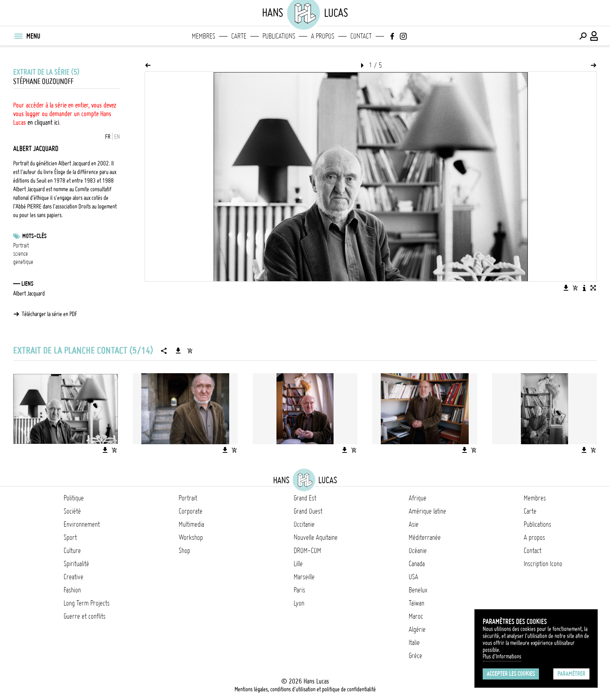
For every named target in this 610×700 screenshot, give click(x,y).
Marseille (304, 577)
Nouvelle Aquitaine (316, 537)
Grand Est (305, 498)
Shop (184, 551)
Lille (298, 564)
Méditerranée (425, 537)
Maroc (416, 616)
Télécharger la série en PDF (49, 314)
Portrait (21, 246)
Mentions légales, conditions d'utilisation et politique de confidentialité (305, 689)
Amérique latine (427, 511)
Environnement (82, 524)
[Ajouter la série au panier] (190, 351)
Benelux (418, 590)
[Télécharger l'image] (566, 288)
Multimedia (191, 524)
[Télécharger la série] (178, 351)
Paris (299, 590)
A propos (323, 36)
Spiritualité (76, 564)
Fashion (72, 590)
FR (108, 137)
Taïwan (417, 603)
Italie (414, 643)
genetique (23, 262)
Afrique (418, 498)
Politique (74, 498)
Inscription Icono (543, 564)
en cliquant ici (43, 122)
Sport (70, 537)
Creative (74, 577)
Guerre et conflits (85, 616)
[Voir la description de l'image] (584, 288)
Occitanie (304, 524)
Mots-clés (34, 236)
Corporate (191, 511)
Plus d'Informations (502, 656)
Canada (417, 564)
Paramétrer (571, 674)
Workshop (191, 537)
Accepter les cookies (511, 674)
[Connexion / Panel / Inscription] (594, 36)
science (21, 254)
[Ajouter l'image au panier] (575, 288)
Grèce (415, 656)
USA (413, 577)
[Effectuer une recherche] (583, 36)
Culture (72, 551)
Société (72, 511)
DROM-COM (307, 551)
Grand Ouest (308, 511)
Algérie (417, 629)
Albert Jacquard (29, 294)
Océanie (418, 551)
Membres (204, 36)
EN (117, 137)
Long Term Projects (87, 603)
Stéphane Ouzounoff (43, 81)
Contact (361, 36)
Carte (239, 36)
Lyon (299, 603)
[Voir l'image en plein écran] (593, 288)
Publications (279, 36)
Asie (414, 524)
